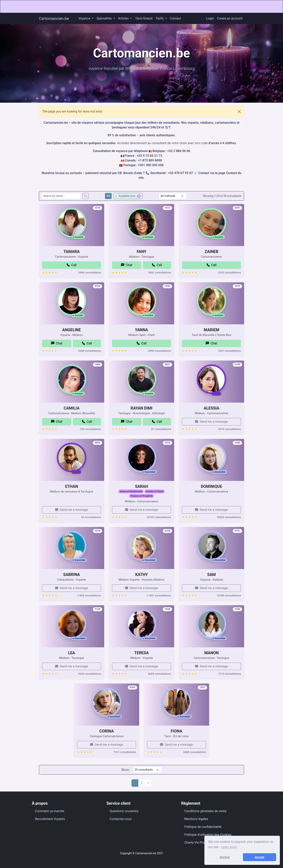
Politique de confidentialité (203, 827)
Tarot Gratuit (144, 18)
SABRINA (72, 594)
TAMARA (72, 271)
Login (210, 18)
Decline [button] (225, 857)
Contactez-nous (121, 819)
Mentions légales (196, 819)
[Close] (239, 112)
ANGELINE (72, 349)
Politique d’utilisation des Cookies (208, 835)
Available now (128, 196)
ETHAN (72, 506)
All (108, 196)
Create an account (230, 18)
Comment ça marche (50, 811)
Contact (175, 18)
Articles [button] (124, 18)
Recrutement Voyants (50, 819)
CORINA (106, 750)
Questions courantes (124, 811)
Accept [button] (259, 857)
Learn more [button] (229, 847)
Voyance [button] (85, 18)
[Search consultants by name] (61, 196)
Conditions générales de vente (205, 811)
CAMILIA (72, 427)
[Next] (148, 783)
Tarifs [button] (160, 18)
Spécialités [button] (105, 18)
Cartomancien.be (54, 18)
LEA (72, 672)
